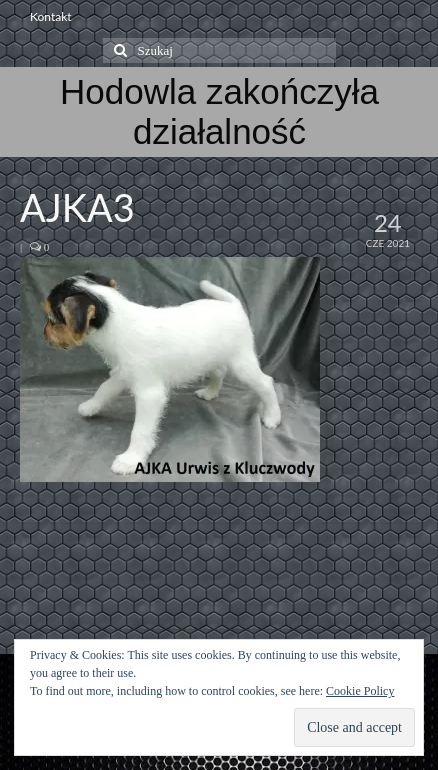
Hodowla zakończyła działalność (219, 111)
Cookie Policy (360, 691)
